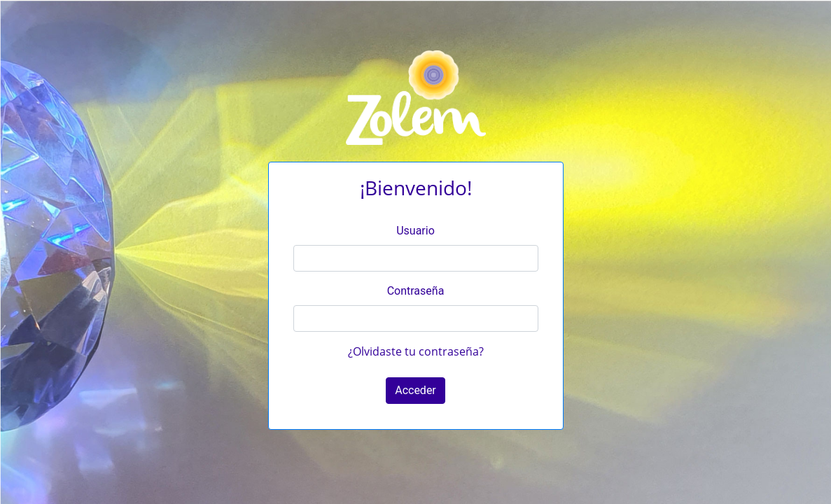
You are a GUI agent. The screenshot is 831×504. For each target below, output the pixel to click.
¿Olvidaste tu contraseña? (416, 351)
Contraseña (416, 291)
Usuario (415, 231)
